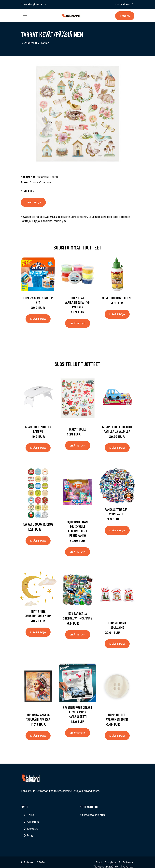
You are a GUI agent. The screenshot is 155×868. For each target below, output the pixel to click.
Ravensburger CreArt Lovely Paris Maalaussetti (78, 712)
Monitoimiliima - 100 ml (117, 298)
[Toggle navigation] (25, 15)
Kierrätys (33, 829)
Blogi (30, 835)
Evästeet (128, 862)
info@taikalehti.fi (124, 4)
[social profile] (45, 4)
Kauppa (125, 16)
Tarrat (45, 43)
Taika (30, 815)
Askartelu (31, 43)
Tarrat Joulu (77, 429)
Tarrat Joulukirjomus (38, 524)
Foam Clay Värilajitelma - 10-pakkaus (77, 302)
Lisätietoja (33, 202)
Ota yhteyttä (112, 862)
